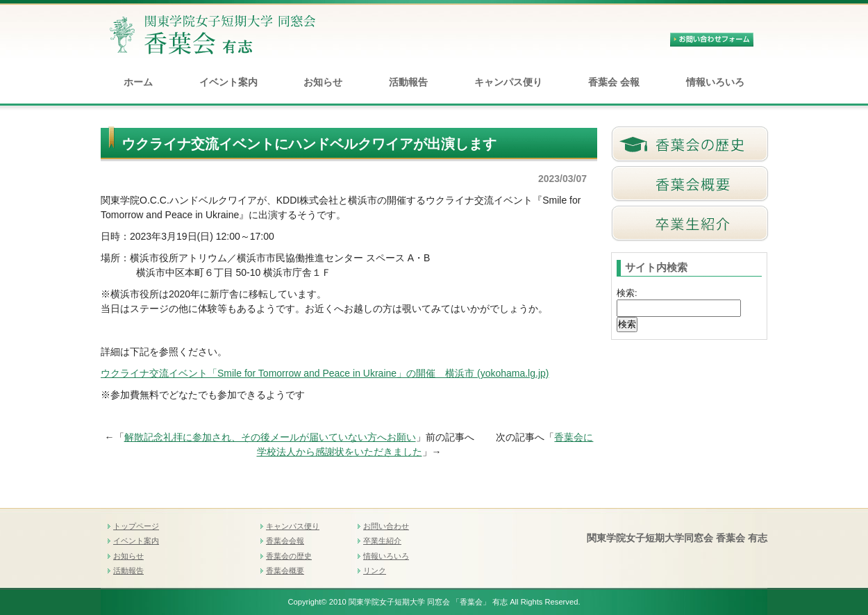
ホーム (138, 82)
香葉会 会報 (614, 82)
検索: (627, 293)
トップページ (136, 526)
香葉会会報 (285, 541)
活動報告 (408, 82)
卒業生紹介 (382, 541)
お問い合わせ (386, 526)
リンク (375, 571)
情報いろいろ (715, 82)
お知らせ (323, 82)
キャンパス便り (508, 82)
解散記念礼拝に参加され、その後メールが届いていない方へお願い (270, 437)
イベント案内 (228, 82)
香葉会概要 (285, 571)
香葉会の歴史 (289, 556)
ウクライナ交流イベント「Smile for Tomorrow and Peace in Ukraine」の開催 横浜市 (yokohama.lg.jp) (325, 373)
